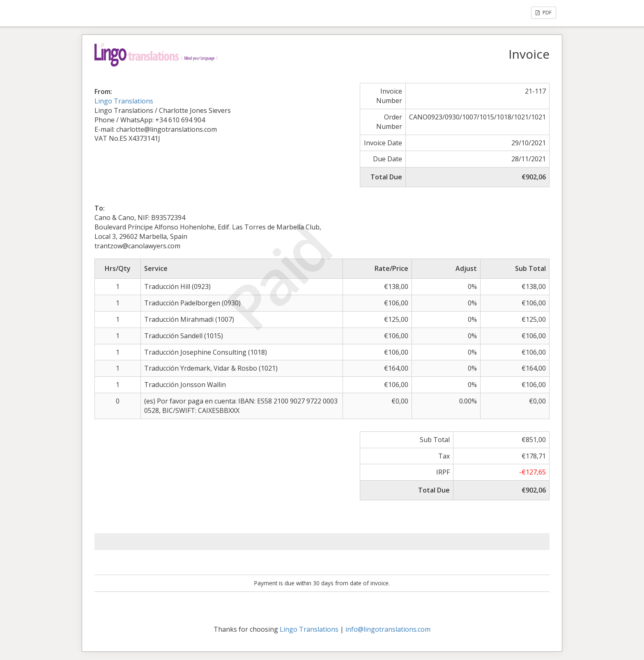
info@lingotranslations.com (388, 629)
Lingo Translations (124, 101)
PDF (544, 13)
